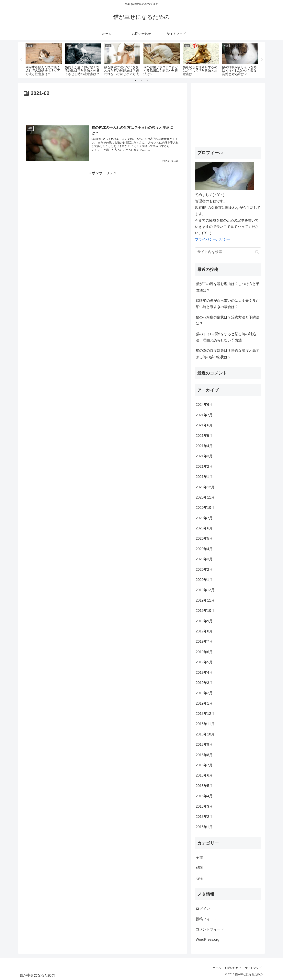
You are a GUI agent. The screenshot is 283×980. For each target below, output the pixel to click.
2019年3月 (204, 683)
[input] (228, 252)
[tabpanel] (44, 59)
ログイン (203, 909)
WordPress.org (208, 940)
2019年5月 (204, 662)
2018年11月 (205, 724)
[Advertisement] (103, 109)
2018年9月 (204, 744)
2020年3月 (204, 559)
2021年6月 (204, 425)
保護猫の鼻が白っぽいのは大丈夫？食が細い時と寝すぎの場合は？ (228, 304)
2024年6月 (204, 405)
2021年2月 (204, 467)
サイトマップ (253, 968)
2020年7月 (204, 518)
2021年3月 (204, 456)
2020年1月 (204, 580)
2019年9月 (204, 621)
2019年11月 (205, 600)
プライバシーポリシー (213, 239)
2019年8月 (204, 631)
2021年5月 (204, 436)
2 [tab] (141, 81)
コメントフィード (210, 929)
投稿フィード (206, 919)
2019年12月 (205, 590)
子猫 (199, 858)
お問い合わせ (232, 968)
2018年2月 (204, 817)
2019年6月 (204, 652)
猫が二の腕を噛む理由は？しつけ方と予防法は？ (228, 287)
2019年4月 (204, 673)
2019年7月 (204, 641)
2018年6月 (204, 775)
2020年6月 (204, 528)
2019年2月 (204, 693)
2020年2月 (204, 570)
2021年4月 (204, 446)
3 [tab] (147, 81)
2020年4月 (204, 549)
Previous (21, 60)
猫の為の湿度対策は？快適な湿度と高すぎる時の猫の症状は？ (228, 354)
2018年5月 (204, 786)
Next (262, 60)
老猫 (199, 878)
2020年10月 (205, 508)
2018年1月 (204, 827)
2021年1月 (204, 477)
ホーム (216, 968)
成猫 (199, 868)
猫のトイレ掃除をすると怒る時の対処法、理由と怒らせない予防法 (226, 337)
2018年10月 (205, 734)
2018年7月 (204, 765)
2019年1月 (204, 703)
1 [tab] (136, 81)
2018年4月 (204, 796)
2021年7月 (204, 415)
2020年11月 (205, 497)
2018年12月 (205, 714)
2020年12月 (205, 487)
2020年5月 (204, 538)
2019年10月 (205, 611)
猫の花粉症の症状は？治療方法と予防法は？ (228, 320)
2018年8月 (204, 755)
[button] (257, 252)
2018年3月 (204, 806)
